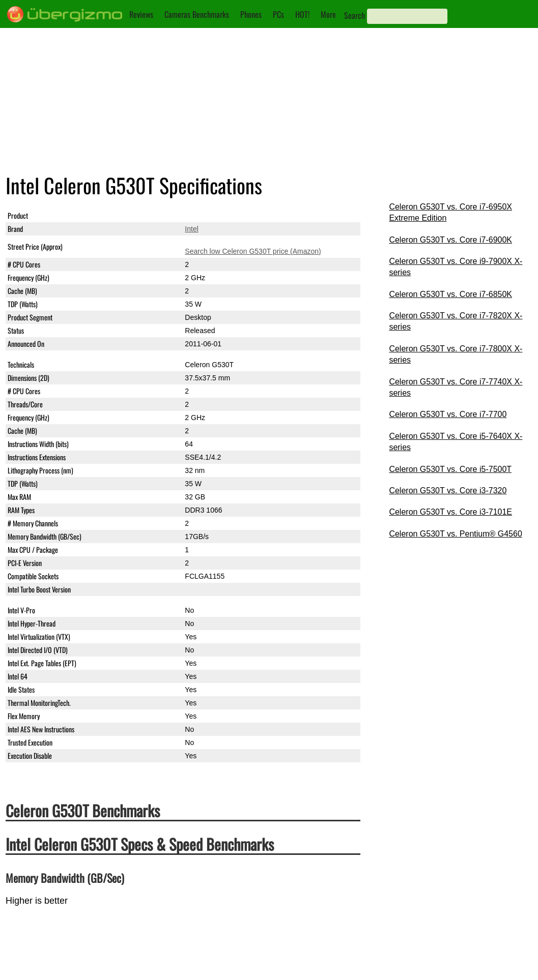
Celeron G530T (209, 216)
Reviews (141, 14)
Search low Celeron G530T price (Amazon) (253, 251)
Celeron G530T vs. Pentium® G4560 (455, 534)
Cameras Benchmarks (197, 14)
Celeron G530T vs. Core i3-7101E (450, 512)
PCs (278, 14)
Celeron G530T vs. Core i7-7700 (448, 414)
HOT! (302, 14)
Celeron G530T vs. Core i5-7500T (450, 469)
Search (355, 15)
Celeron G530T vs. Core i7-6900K (450, 240)
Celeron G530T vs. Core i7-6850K (450, 294)
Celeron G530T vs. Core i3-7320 (448, 491)
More (328, 14)
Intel (191, 229)
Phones (251, 14)
